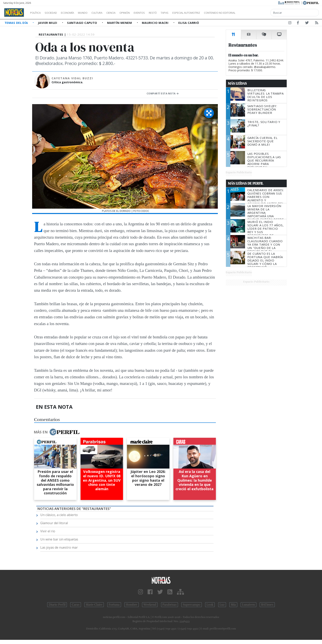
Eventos (158, 13)
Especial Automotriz (213, 13)
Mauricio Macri (156, 23)
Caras (75, 605)
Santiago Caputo (83, 23)
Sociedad (55, 13)
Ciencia (125, 13)
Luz (222, 605)
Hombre (132, 605)
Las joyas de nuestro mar (59, 547)
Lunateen (248, 605)
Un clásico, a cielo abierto (59, 515)
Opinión (141, 13)
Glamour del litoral (54, 523)
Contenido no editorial (254, 13)
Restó (174, 13)
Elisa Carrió (189, 23)
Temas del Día (17, 23)
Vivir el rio (48, 531)
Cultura (108, 13)
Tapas (187, 13)
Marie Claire (94, 605)
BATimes (267, 605)
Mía (233, 605)
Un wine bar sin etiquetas (59, 539)
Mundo (92, 13)
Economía (74, 13)
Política (37, 13)
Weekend (150, 605)
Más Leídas (237, 83)
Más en (57, 432)
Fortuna (114, 605)
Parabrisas (170, 605)
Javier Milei (48, 23)
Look (210, 605)
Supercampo (192, 605)
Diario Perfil (57, 605)
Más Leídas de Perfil (246, 183)
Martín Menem (120, 23)
